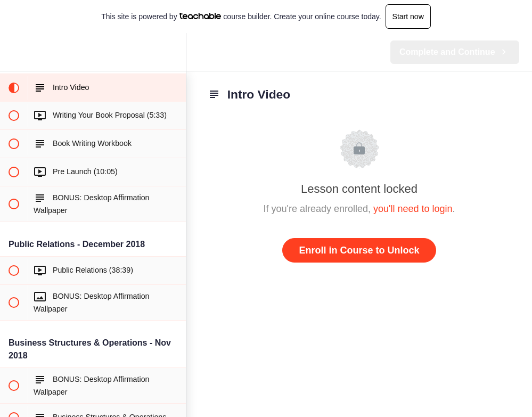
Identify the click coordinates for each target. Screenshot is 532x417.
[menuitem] (173, 52)
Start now (408, 17)
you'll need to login (413, 209)
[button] (13, 52)
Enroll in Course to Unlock (359, 250)
